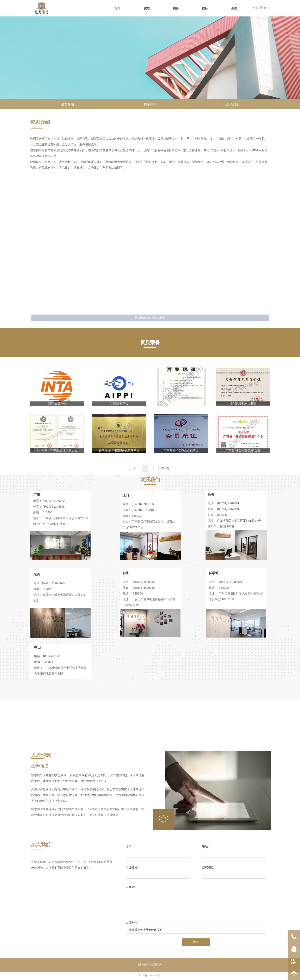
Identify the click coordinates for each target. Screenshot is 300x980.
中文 (255, 8)
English (265, 8)
